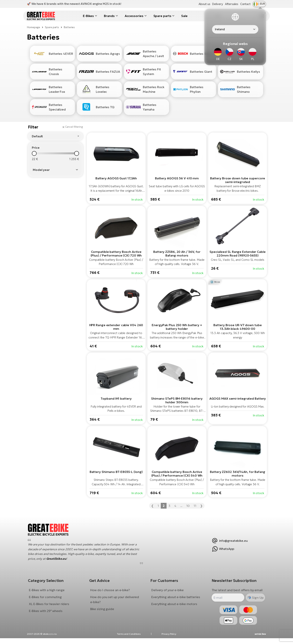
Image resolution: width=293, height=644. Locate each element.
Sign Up (254, 600)
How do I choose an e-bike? (111, 593)
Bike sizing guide (104, 612)
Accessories (134, 16)
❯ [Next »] (201, 506)
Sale (184, 16)
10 (188, 506)
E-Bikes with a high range (50, 593)
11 (195, 506)
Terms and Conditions (129, 640)
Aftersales (232, 4)
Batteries (69, 27)
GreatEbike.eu (59, 562)
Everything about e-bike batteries (176, 600)
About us (204, 4)
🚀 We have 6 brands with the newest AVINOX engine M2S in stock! (74, 4)
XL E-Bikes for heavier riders (52, 607)
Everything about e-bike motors (174, 607)
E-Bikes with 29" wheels (49, 614)
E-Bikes (88, 16)
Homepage (34, 27)
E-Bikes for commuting (48, 600)
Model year (41, 170)
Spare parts (162, 16)
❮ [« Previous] (152, 506)
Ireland (220, 29)
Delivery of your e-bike (168, 593)
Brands (109, 16)
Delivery (217, 4)
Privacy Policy (169, 640)
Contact (245, 4)
